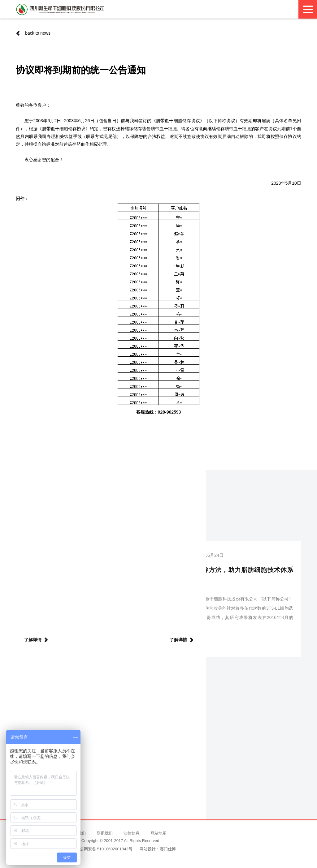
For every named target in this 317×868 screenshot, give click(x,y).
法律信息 (132, 833)
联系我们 (105, 833)
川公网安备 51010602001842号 (102, 849)
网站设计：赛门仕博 (158, 849)
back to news (33, 33)
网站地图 (158, 833)
